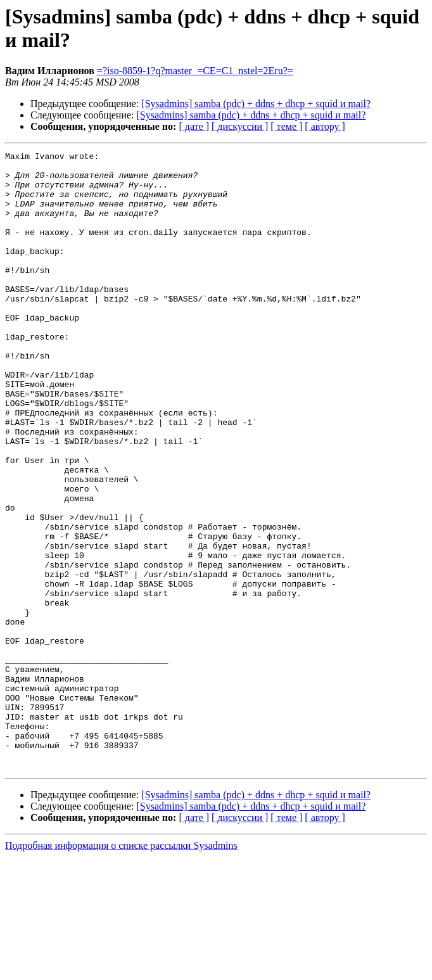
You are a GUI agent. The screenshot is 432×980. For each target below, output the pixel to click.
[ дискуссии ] (240, 126)
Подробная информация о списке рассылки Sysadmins (121, 969)
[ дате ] (194, 126)
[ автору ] (325, 126)
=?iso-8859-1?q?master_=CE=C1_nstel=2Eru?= (195, 71)
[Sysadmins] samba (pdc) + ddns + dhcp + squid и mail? (256, 104)
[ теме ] (286, 126)
